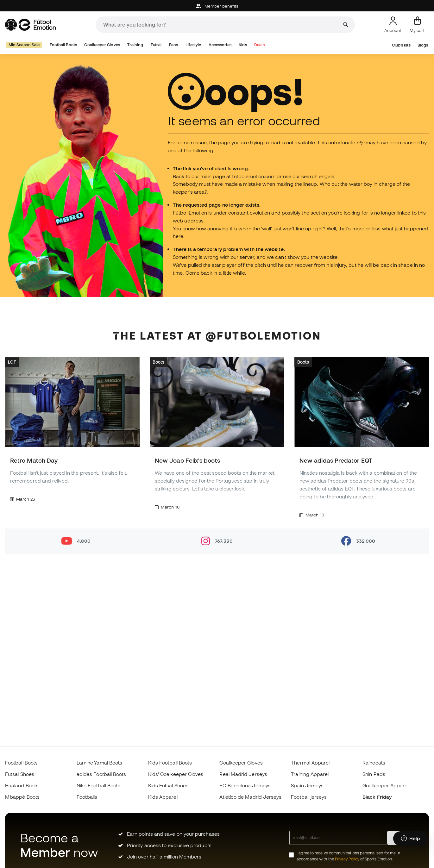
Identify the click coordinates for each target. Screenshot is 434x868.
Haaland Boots (22, 785)
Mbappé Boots (22, 797)
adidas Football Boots (101, 774)
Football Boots (63, 45)
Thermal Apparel (310, 763)
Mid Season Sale (24, 45)
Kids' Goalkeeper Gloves (176, 774)
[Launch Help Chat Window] (410, 839)
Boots (158, 362)
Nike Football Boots (98, 785)
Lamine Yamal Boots (99, 763)
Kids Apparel (163, 797)
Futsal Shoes (20, 774)
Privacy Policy (347, 859)
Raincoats (374, 763)
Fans (173, 45)
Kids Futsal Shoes (168, 785)
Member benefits (217, 6)
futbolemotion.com (254, 176)
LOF (12, 362)
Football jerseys (309, 797)
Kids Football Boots (170, 763)
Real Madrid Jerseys (243, 774)
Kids (243, 45)
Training (135, 45)
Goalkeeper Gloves (102, 45)
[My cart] (417, 25)
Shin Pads (374, 774)
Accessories (220, 45)
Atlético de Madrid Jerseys (250, 797)
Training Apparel (310, 774)
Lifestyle (193, 45)
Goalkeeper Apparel (385, 785)
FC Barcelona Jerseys (245, 785)
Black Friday (377, 797)
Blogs (423, 45)
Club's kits (401, 45)
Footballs (87, 797)
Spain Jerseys (307, 785)
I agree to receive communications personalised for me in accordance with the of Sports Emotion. (348, 856)
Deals (259, 45)
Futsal (156, 45)
